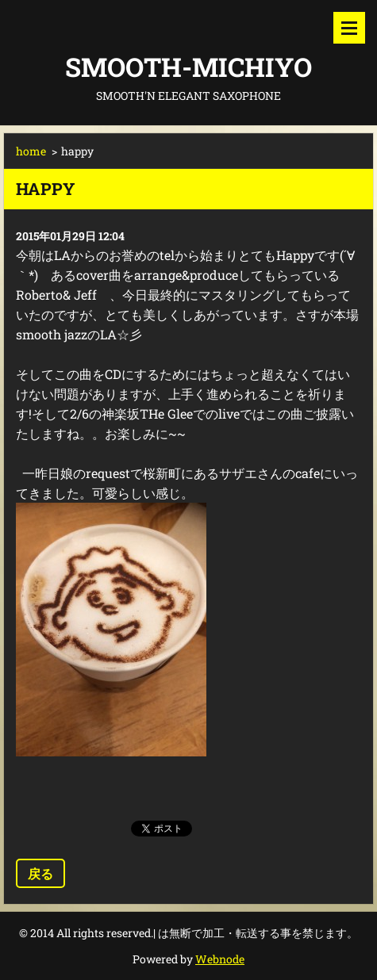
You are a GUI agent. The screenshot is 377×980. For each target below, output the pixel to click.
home (31, 151)
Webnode (220, 959)
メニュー (349, 28)
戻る (40, 873)
